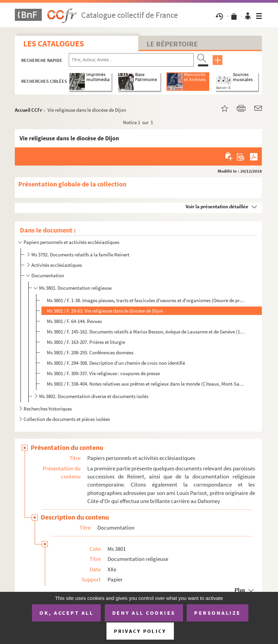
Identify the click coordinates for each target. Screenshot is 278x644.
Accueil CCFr (28, 110)
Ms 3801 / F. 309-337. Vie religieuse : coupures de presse (103, 373)
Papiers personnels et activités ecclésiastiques (71, 242)
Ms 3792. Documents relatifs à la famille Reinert (80, 255)
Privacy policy (140, 631)
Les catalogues (54, 44)
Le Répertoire (172, 44)
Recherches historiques (48, 409)
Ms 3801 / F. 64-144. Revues (74, 321)
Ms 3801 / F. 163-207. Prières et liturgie (86, 342)
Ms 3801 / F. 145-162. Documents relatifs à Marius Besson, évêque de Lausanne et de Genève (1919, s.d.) (146, 332)
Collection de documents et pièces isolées (67, 419)
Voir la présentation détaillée (217, 206)
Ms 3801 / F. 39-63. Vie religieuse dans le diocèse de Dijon (105, 311)
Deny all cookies (144, 613)
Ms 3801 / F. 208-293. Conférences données (90, 352)
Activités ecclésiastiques (57, 265)
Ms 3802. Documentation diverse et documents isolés (94, 396)
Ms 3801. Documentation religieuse (75, 288)
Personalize (218, 613)
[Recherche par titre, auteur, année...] (131, 60)
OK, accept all (66, 613)
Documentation (48, 275)
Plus (240, 590)
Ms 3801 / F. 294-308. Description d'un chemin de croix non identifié (116, 363)
